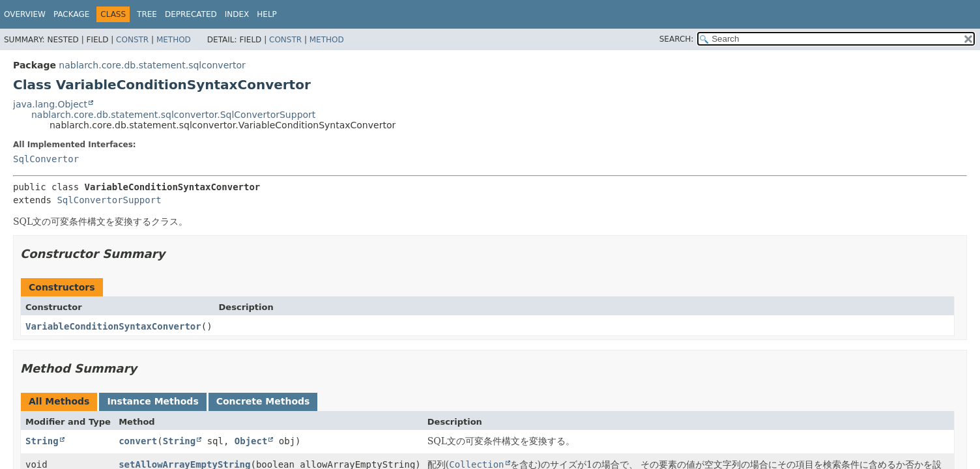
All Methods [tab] (59, 401)
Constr (132, 40)
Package (71, 14)
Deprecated (191, 14)
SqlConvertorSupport (109, 200)
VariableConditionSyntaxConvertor (113, 326)
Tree (147, 14)
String (42, 441)
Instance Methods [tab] (152, 401)
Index (237, 14)
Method (174, 40)
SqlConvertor (46, 159)
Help (267, 14)
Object (251, 441)
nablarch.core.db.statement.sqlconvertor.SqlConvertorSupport (173, 115)
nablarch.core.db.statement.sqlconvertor (152, 65)
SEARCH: (677, 39)
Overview (25, 14)
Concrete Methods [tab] (263, 401)
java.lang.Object (50, 104)
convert (138, 441)
